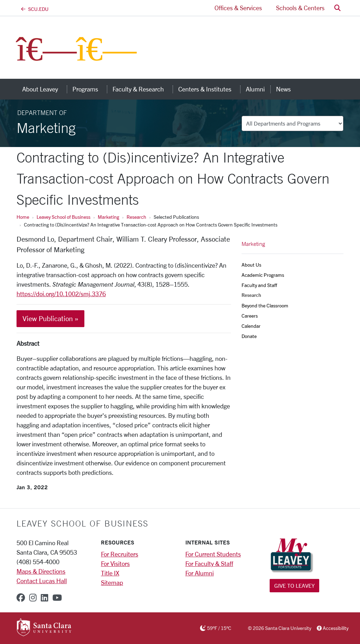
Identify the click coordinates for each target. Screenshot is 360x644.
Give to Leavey (294, 585)
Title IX (110, 573)
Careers (250, 316)
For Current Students (213, 554)
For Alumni (200, 573)
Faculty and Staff (259, 285)
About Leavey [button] (44, 89)
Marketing (108, 217)
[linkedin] (44, 598)
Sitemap (112, 582)
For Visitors (115, 563)
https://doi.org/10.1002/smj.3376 (61, 294)
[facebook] (21, 598)
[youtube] (57, 598)
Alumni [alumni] (255, 89)
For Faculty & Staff (209, 563)
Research (136, 217)
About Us (251, 265)
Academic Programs (263, 275)
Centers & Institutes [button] (209, 89)
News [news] (283, 89)
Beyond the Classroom (265, 305)
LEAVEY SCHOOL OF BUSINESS (82, 523)
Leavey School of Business (63, 217)
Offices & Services (238, 8)
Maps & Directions (41, 571)
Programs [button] (90, 89)
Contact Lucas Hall (42, 581)
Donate (249, 336)
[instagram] (33, 598)
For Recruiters (120, 554)
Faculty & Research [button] (143, 89)
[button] (337, 8)
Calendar (251, 326)
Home (23, 217)
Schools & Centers (300, 8)
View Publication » (50, 318)
